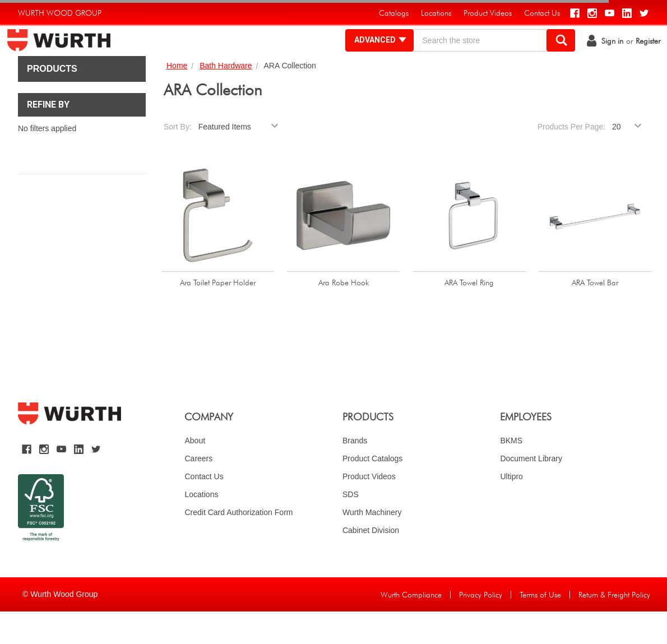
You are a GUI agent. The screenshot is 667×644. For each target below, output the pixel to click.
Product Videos (369, 509)
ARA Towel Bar (595, 315)
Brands (355, 473)
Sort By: (178, 159)
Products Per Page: (571, 159)
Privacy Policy (481, 627)
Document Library (531, 491)
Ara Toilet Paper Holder (218, 315)
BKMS (511, 473)
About (195, 473)
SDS (351, 527)
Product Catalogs (372, 491)
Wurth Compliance (411, 627)
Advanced (370, 56)
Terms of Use (540, 627)
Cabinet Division (371, 563)
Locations (201, 527)
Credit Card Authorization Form (238, 545)
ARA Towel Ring (469, 315)
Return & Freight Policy (614, 627)
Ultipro (511, 509)
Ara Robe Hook (344, 315)
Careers (198, 491)
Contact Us (204, 509)
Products (52, 101)
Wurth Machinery (372, 545)
